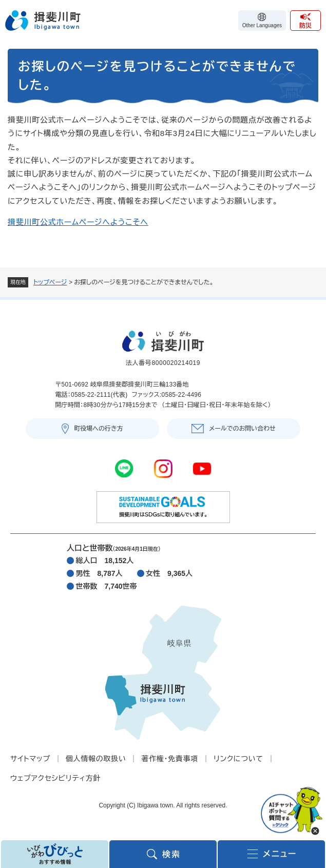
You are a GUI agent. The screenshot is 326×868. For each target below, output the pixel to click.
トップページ (50, 282)
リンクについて (238, 759)
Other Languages (262, 25)
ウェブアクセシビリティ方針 (55, 778)
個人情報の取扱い (96, 759)
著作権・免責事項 (170, 759)
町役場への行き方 (99, 429)
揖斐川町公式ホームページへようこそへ (78, 222)
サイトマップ (30, 759)
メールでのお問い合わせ (242, 429)
